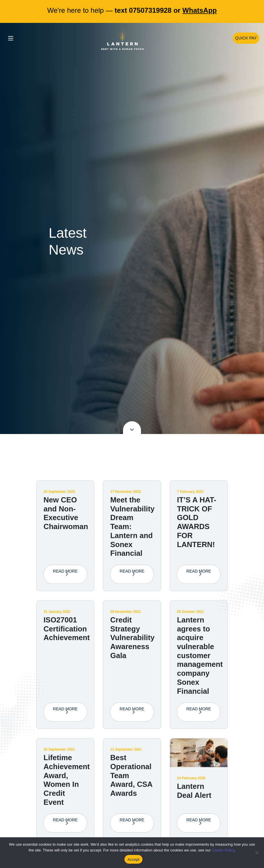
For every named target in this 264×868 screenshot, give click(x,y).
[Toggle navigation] (11, 38)
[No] (257, 853)
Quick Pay (246, 38)
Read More (65, 574)
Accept (133, 859)
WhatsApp (200, 10)
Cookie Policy (223, 850)
